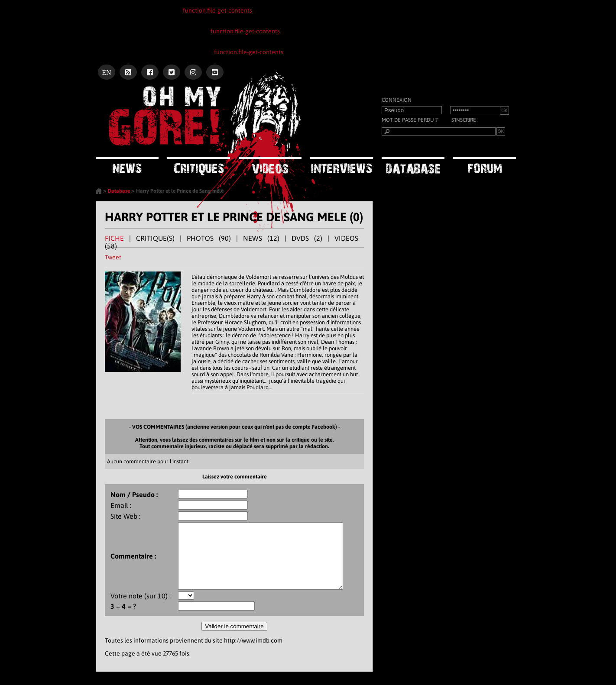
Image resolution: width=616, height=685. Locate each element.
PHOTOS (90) (209, 238)
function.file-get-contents (217, 10)
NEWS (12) (261, 238)
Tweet (113, 257)
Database (119, 191)
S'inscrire (464, 120)
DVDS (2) (307, 238)
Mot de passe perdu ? (410, 120)
